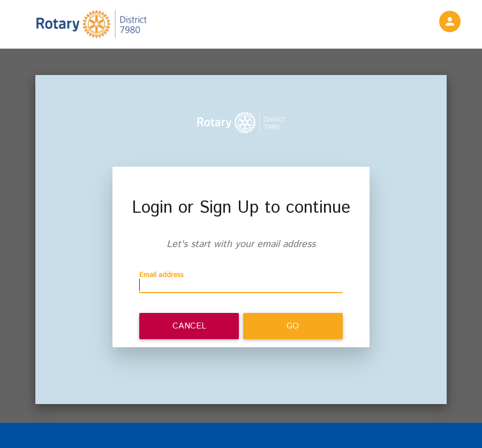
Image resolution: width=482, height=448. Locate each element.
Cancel (189, 326)
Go (293, 326)
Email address (161, 275)
